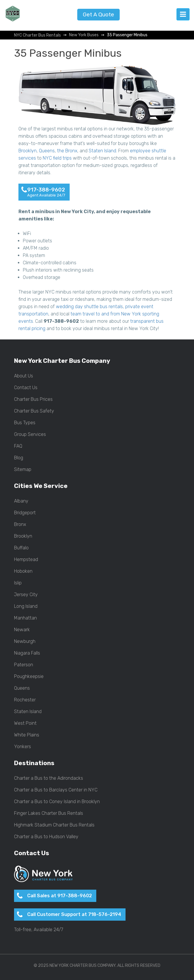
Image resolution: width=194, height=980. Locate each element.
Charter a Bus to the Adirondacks (49, 778)
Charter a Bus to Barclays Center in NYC (56, 790)
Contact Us (26, 388)
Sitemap (23, 470)
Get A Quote (98, 14)
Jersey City (26, 595)
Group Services (30, 434)
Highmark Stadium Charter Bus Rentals (54, 825)
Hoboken (23, 571)
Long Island (26, 606)
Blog (19, 458)
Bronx (20, 524)
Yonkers (23, 747)
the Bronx (67, 151)
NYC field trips (57, 158)
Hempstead (26, 560)
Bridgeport (25, 513)
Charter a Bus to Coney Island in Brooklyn (57, 802)
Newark (22, 630)
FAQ (18, 446)
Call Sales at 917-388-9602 (60, 896)
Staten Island (102, 151)
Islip (18, 583)
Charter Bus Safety (34, 411)
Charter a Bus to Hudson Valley (46, 837)
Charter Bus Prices (33, 399)
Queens (47, 151)
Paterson (24, 665)
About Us (24, 376)
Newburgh (25, 641)
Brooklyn (28, 151)
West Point (25, 723)
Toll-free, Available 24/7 (39, 930)
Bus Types (25, 423)
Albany (21, 501)
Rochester (25, 700)
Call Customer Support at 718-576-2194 (74, 914)
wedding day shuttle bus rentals (89, 307)
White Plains (27, 735)
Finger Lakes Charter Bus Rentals (49, 813)
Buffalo (21, 548)
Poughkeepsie (29, 677)
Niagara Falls (27, 653)
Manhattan (25, 618)
